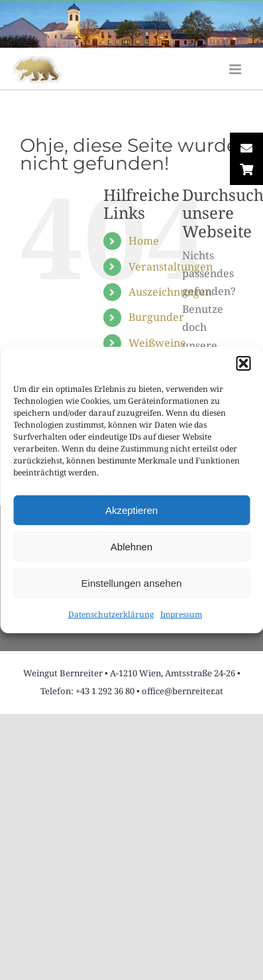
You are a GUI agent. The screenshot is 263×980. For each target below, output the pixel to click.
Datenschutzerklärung (111, 614)
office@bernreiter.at (183, 691)
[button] (243, 363)
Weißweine (157, 343)
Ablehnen (131, 546)
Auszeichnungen (170, 292)
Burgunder (156, 317)
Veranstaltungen (171, 267)
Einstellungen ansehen (132, 582)
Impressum (181, 614)
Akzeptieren (131, 510)
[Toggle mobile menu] (236, 69)
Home (144, 241)
